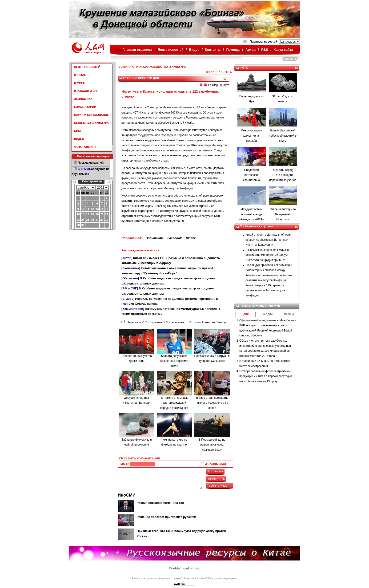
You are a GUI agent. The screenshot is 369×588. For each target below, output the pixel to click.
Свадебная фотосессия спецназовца (251, 175)
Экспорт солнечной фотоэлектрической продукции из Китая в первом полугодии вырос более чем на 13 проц (266, 376)
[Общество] (130, 278)
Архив (251, 50)
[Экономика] (131, 268)
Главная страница (137, 50)
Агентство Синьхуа (214, 322)
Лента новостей (170, 50)
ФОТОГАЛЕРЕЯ (85, 147)
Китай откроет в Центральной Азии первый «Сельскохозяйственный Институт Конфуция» (269, 240)
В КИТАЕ (80, 75)
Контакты (213, 50)
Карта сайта (283, 50)
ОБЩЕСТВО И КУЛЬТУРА (92, 123)
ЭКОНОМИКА (83, 99)
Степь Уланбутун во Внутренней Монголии (283, 214)
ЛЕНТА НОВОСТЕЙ (87, 67)
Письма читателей (91, 163)
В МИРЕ (80, 83)
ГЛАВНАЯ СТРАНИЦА (133, 67)
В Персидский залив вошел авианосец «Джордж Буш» (212, 445)
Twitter (190, 238)
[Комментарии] (133, 309)
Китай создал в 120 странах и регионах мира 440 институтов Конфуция (265, 290)
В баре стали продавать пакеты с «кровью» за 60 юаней (212, 403)
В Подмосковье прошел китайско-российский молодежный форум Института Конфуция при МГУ (268, 255)
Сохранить (152, 322)
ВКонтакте (154, 238)
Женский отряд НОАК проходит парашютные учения (283, 175)
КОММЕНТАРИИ (85, 107)
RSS (265, 50)
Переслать (131, 322)
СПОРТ (79, 131)
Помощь (233, 50)
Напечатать (174, 322)
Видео (194, 50)
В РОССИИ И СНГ (86, 91)
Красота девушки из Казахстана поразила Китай (174, 361)
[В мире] (128, 299)
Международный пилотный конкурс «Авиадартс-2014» (251, 214)
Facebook (174, 238)
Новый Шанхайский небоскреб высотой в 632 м (283, 136)
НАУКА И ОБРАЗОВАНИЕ (92, 115)
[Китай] (127, 258)
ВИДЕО (79, 139)
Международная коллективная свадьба (251, 136)
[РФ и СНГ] (130, 288)
